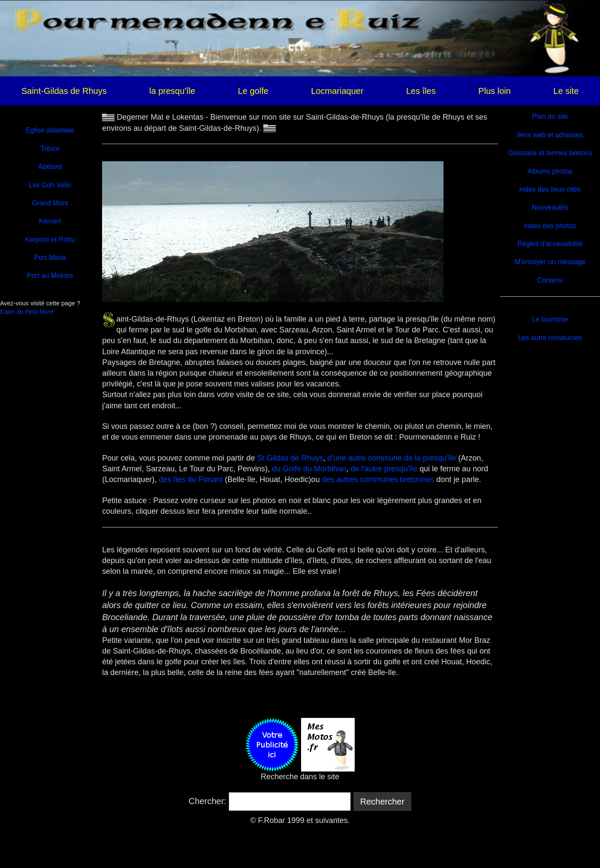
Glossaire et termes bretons (550, 153)
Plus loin (494, 91)
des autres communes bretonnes (378, 479)
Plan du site (550, 116)
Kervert (50, 221)
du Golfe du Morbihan (309, 469)
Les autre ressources (550, 338)
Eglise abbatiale (50, 130)
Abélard (50, 167)
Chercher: (208, 801)
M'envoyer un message (550, 262)
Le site (566, 91)
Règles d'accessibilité (550, 244)
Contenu (550, 280)
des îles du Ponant (191, 479)
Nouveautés (550, 207)
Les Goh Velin (50, 185)
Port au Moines (50, 276)
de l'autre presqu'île (385, 469)
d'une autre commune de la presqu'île (392, 458)
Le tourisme (550, 319)
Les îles (421, 91)
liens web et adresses (550, 135)
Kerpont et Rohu (50, 240)
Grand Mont (50, 203)
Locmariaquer (337, 91)
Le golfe (253, 91)
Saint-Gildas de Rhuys (64, 91)
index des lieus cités (550, 189)
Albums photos (550, 171)
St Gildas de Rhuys (290, 458)
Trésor (50, 149)
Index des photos (550, 226)
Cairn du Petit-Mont (27, 312)
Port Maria (50, 258)
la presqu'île (172, 91)
